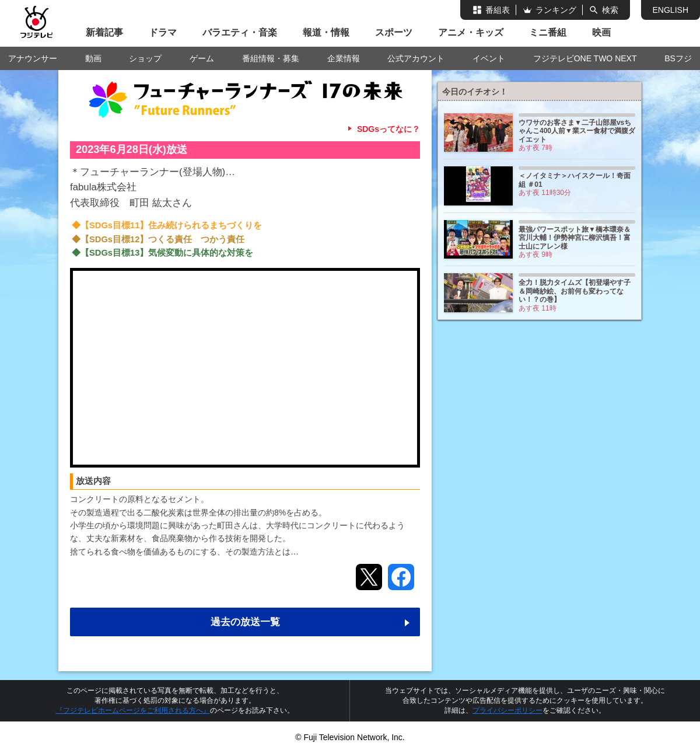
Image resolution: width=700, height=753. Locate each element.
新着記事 (104, 32)
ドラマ (163, 32)
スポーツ (394, 32)
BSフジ (678, 58)
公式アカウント (416, 58)
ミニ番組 (548, 32)
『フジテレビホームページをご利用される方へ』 (133, 710)
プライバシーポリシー (508, 710)
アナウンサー (33, 58)
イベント (489, 58)
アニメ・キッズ (471, 32)
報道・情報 (326, 32)
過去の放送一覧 (245, 622)
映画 (601, 32)
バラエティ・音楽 (240, 32)
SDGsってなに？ (388, 129)
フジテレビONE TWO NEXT (585, 58)
